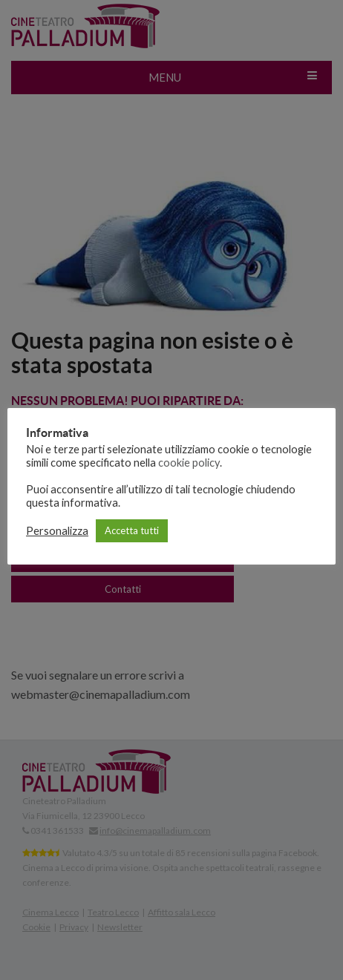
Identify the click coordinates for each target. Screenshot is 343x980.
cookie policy (189, 463)
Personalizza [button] (57, 531)
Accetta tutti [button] (132, 530)
